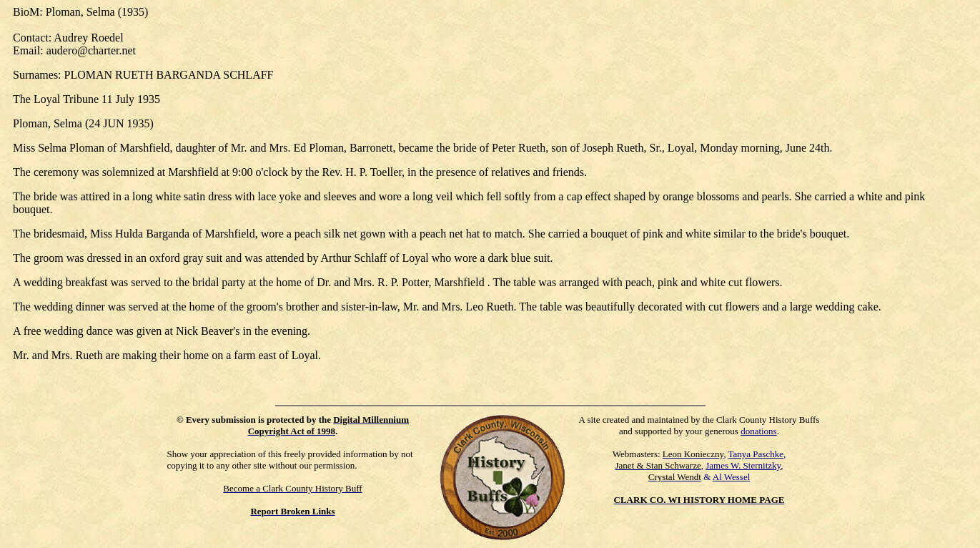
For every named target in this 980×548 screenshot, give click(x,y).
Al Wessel (732, 477)
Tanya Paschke (756, 454)
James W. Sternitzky (743, 465)
